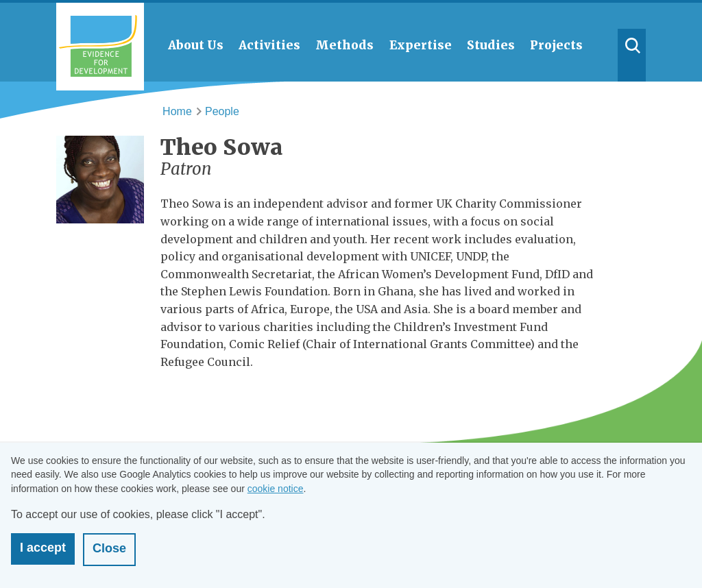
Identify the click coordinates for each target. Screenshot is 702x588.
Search (632, 55)
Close (109, 548)
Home (177, 111)
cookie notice (276, 489)
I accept (43, 548)
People (222, 111)
